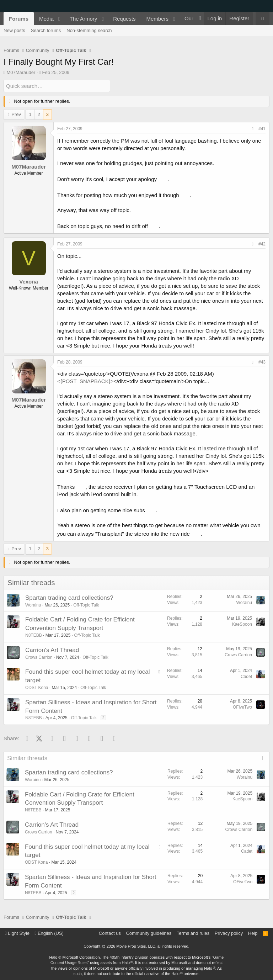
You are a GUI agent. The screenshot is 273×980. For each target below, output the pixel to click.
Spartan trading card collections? (69, 598)
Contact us (110, 933)
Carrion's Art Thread (52, 650)
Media (46, 19)
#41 (262, 129)
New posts (14, 30)
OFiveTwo (242, 707)
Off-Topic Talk (86, 605)
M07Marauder (21, 72)
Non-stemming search (89, 30)
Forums (19, 19)
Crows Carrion (39, 657)
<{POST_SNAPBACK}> (85, 381)
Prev (16, 114)
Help (253, 933)
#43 (262, 362)
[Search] (263, 18)
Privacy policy (229, 933)
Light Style (17, 933)
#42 (262, 244)
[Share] (253, 129)
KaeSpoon (242, 624)
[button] (59, 19)
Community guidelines (149, 933)
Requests (124, 19)
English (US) (49, 933)
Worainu (33, 605)
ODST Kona (37, 688)
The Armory (84, 19)
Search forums (46, 30)
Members (158, 19)
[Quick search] (57, 86)
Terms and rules (193, 933)
